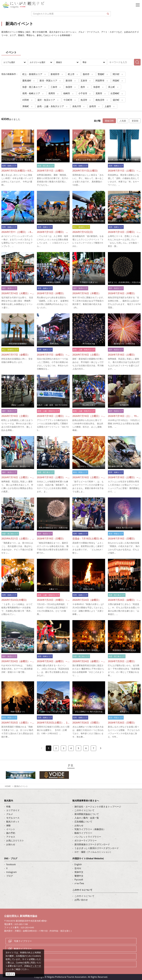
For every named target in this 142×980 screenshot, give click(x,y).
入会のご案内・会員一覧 (87, 818)
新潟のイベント (21, 786)
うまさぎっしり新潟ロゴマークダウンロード (97, 848)
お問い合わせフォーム (25, 964)
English (78, 864)
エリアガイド (13, 810)
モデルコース (13, 818)
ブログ (10, 876)
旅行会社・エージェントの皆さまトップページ (98, 807)
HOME (8, 786)
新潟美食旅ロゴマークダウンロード (92, 844)
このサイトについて (84, 810)
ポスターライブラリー (86, 840)
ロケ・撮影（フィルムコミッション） (93, 852)
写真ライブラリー (23, 941)
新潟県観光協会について (87, 814)
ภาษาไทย (79, 883)
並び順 (97, 121)
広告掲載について (83, 822)
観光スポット (13, 822)
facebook (11, 864)
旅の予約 (11, 833)
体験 (8, 825)
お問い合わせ (81, 900)
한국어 (78, 868)
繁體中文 (79, 876)
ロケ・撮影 (20, 956)
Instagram (11, 872)
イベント (11, 829)
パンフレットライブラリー (88, 837)
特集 (8, 807)
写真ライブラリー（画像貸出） (90, 829)
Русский (79, 880)
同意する (10, 974)
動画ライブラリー (83, 833)
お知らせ (11, 844)
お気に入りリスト (15, 840)
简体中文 (79, 872)
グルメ (10, 814)
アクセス (11, 837)
